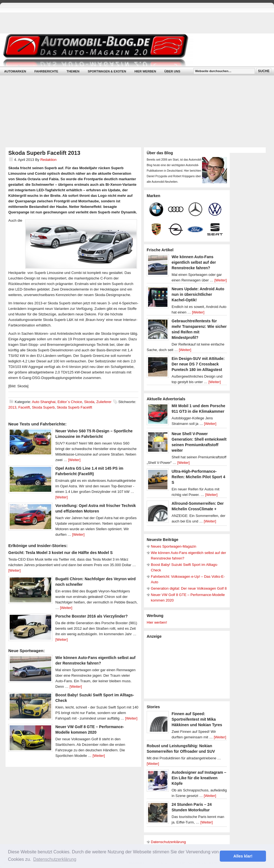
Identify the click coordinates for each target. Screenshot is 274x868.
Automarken (15, 71)
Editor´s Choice (70, 402)
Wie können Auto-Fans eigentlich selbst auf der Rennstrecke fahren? (194, 262)
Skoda (89, 402)
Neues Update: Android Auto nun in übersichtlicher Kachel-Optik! (198, 294)
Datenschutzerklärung (168, 842)
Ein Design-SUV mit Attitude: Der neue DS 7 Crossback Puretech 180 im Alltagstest (198, 364)
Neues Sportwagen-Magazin (174, 546)
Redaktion (49, 160)
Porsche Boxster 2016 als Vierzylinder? (91, 616)
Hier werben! (157, 622)
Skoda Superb (43, 407)
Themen (73, 71)
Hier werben (145, 71)
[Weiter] (74, 460)
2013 (12, 407)
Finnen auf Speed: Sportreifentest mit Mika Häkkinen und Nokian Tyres (197, 719)
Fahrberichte (46, 71)
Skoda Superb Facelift (74, 407)
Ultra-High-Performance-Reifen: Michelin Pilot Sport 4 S (198, 477)
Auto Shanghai (44, 402)
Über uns (172, 71)
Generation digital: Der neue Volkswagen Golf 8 (189, 588)
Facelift (24, 407)
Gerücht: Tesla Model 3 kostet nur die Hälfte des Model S (60, 553)
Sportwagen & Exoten (107, 71)
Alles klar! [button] (243, 856)
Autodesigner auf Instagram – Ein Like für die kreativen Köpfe (199, 778)
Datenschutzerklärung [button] (55, 859)
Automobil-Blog (133, 50)
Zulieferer (104, 402)
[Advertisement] (180, 668)
